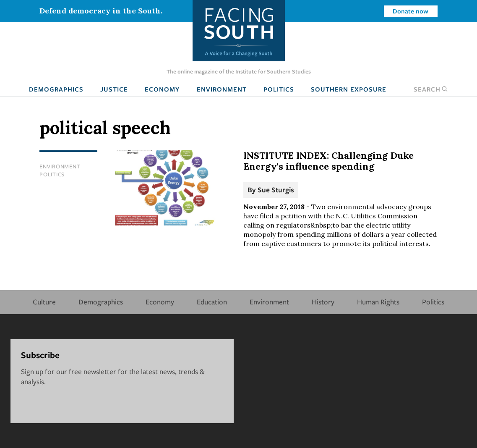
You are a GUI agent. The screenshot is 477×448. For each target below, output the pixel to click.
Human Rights (378, 302)
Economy (162, 89)
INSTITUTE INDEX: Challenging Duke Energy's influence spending (328, 161)
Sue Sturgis (276, 190)
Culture (44, 302)
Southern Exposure (349, 89)
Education (212, 302)
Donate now (411, 11)
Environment (222, 89)
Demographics (56, 89)
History (323, 302)
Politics (279, 89)
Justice (114, 89)
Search (431, 89)
